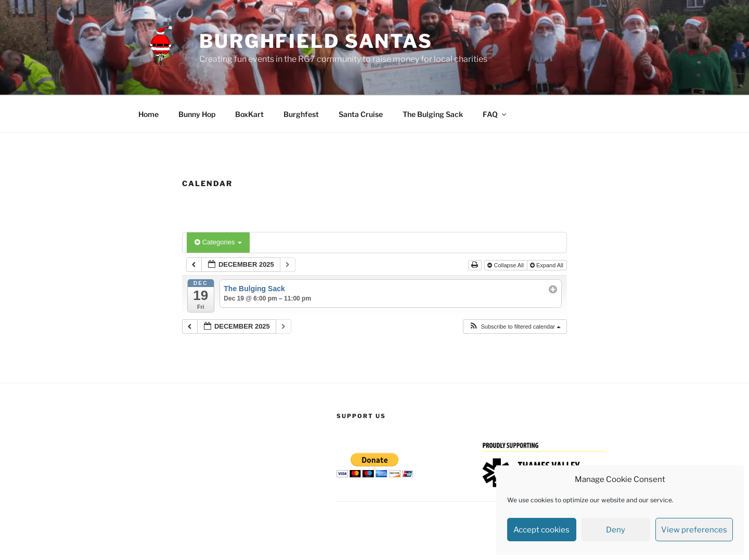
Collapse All (506, 265)
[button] (515, 327)
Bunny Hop (197, 114)
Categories (218, 242)
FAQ (495, 114)
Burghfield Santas (316, 41)
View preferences (694, 530)
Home (148, 114)
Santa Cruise (361, 114)
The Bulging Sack (433, 114)
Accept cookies (541, 530)
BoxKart (249, 114)
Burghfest (301, 114)
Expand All (547, 265)
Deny (616, 530)
